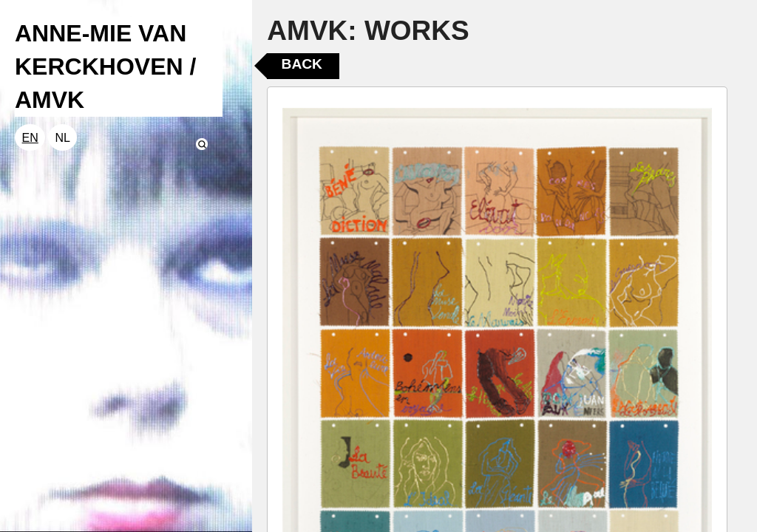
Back (302, 64)
